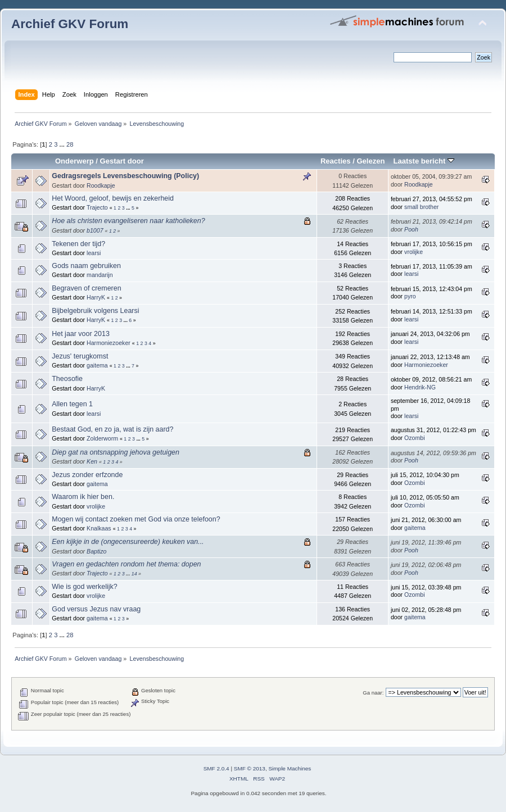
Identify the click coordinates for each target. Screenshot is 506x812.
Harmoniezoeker (109, 343)
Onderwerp (74, 161)
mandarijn (100, 275)
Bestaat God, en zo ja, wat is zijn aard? (112, 429)
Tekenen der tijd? (78, 244)
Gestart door (122, 161)
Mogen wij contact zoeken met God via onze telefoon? (136, 519)
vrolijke (414, 252)
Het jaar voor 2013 (81, 334)
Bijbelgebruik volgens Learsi (95, 311)
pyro (410, 296)
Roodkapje (101, 185)
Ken (92, 461)
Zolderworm (102, 438)
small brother (421, 207)
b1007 (95, 230)
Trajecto (97, 207)
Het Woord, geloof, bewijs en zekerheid (113, 198)
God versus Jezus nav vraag (96, 609)
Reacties (336, 161)
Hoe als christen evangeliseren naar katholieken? (128, 221)
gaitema (97, 365)
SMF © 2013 (250, 768)
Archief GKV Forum (70, 24)
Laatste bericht (424, 161)
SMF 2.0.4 (216, 768)
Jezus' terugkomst (80, 356)
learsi (94, 253)
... (63, 144)
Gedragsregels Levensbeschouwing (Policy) (125, 176)
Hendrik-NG (420, 387)
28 (70, 144)
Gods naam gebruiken (86, 266)
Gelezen (371, 161)
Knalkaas (99, 528)
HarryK (96, 297)
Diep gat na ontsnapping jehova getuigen (116, 452)
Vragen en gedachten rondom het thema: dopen (126, 564)
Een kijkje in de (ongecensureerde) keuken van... (128, 542)
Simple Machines (290, 768)
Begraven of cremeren (86, 288)
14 (134, 574)
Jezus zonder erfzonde (87, 475)
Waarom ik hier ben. (83, 497)
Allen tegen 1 (72, 404)
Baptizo (96, 551)
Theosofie (67, 379)
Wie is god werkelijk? (84, 587)
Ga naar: (373, 693)
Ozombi (415, 438)
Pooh (411, 229)
